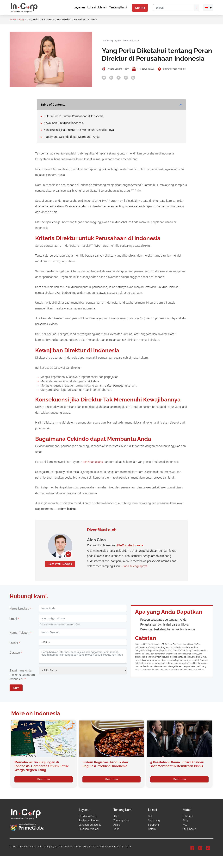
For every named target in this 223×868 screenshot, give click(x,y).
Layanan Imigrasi (89, 829)
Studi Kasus (190, 829)
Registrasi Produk (89, 821)
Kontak (140, 8)
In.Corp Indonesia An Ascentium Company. (33, 847)
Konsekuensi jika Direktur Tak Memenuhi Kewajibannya (77, 130)
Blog (21, 20)
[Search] (173, 8)
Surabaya (153, 825)
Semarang (154, 821)
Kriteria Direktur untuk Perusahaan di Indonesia (72, 116)
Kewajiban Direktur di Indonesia (62, 123)
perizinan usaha (93, 462)
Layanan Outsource (90, 825)
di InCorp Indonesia (129, 545)
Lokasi (14, 643)
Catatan (15, 653)
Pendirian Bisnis (88, 816)
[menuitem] (208, 8)
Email (13, 619)
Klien (116, 816)
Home (13, 20)
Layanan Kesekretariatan (126, 41)
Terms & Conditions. (99, 847)
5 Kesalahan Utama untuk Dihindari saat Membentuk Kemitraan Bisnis (177, 764)
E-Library (188, 816)
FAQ (185, 825)
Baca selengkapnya (135, 566)
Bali (150, 816)
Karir (116, 829)
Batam (152, 829)
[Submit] (196, 8)
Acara (117, 825)
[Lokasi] (163, 810)
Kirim (16, 688)
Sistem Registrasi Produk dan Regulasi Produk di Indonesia (105, 764)
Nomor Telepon (19, 633)
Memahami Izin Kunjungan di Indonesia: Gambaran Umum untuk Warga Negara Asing (41, 766)
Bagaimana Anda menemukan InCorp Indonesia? (22, 675)
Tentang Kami (121, 821)
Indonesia (107, 41)
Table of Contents (53, 105)
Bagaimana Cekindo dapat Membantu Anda (70, 137)
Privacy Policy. (81, 847)
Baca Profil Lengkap (60, 564)
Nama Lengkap (19, 609)
